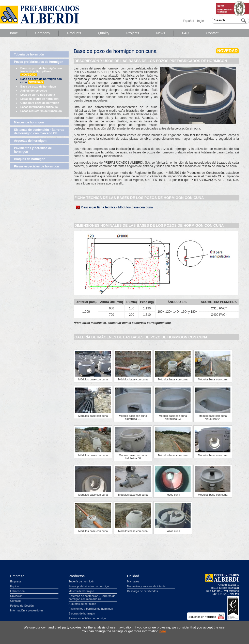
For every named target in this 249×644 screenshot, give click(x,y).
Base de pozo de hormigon (38, 87)
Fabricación (17, 591)
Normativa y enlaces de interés (146, 586)
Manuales (133, 581)
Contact (212, 33)
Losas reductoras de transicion (41, 111)
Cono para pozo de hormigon (40, 103)
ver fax (235, 594)
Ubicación (16, 596)
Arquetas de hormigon (30, 141)
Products (74, 33)
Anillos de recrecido (34, 91)
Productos (77, 576)
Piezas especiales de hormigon (36, 166)
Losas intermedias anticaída (39, 107)
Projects (133, 33)
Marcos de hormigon (29, 122)
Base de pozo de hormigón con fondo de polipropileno (41, 71)
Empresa (17, 576)
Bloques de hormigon (30, 159)
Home (13, 33)
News (161, 33)
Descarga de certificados (142, 591)
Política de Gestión (22, 606)
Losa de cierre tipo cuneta (38, 95)
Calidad (133, 576)
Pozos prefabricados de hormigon (39, 62)
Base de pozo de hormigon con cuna (41, 81)
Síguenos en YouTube (206, 617)
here (163, 631)
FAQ (186, 33)
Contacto (16, 601)
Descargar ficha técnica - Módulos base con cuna (117, 207)
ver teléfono (232, 591)
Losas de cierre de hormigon (39, 99)
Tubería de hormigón (29, 54)
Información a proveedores (27, 610)
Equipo (14, 586)
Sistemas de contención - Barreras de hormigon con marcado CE (39, 132)
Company (42, 33)
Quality (104, 33)
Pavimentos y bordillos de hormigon (33, 150)
